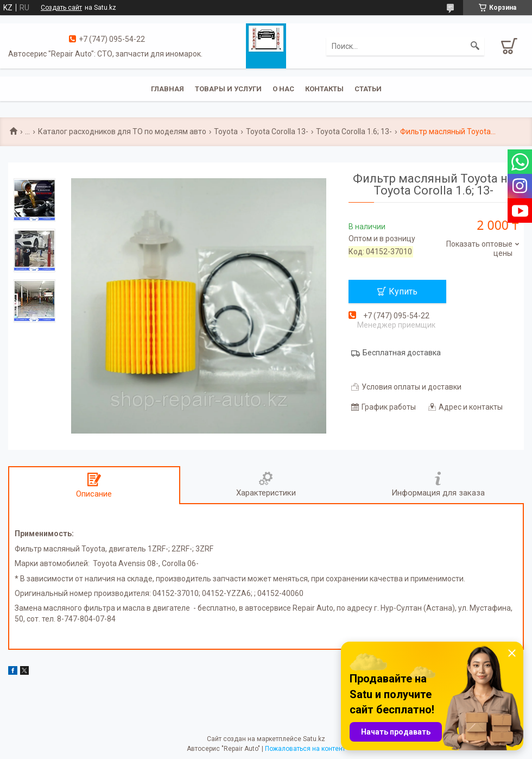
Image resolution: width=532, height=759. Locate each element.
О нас (283, 89)
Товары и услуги (228, 89)
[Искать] (475, 46)
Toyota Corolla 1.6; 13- (354, 131)
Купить (403, 291)
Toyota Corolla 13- (277, 131)
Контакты (324, 89)
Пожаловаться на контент (305, 749)
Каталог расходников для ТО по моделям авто (122, 131)
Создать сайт (61, 8)
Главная (167, 89)
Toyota (226, 131)
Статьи (368, 89)
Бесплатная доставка (402, 353)
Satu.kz (314, 739)
